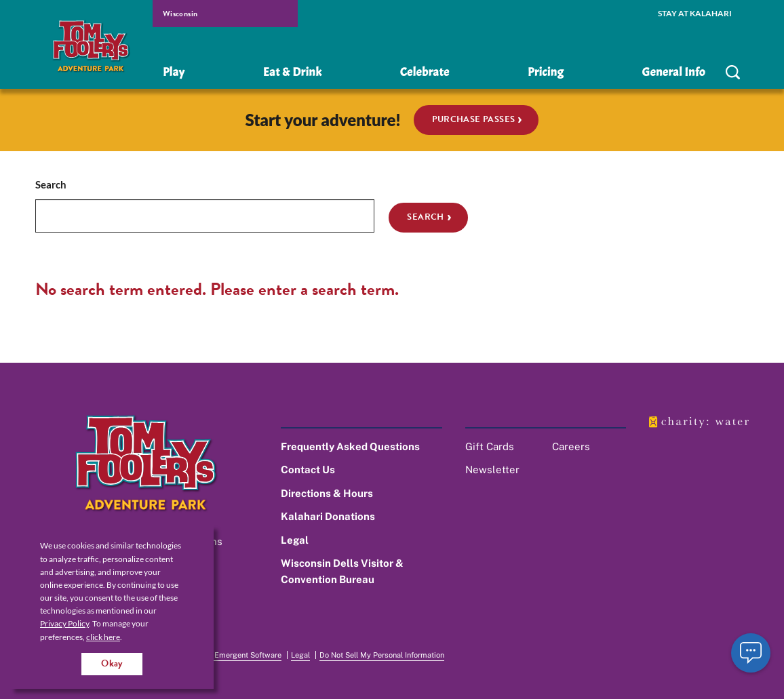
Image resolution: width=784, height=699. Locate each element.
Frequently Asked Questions (350, 446)
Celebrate (425, 72)
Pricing (546, 72)
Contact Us (308, 470)
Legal (295, 540)
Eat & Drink (292, 72)
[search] (732, 72)
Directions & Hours (327, 493)
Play (174, 72)
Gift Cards (490, 446)
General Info (674, 72)
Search (51, 184)
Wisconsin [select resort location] (180, 14)
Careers (571, 446)
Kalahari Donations (328, 516)
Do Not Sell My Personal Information (382, 655)
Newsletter (492, 470)
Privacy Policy (64, 623)
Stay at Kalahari (695, 13)
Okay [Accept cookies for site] (112, 663)
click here (103, 637)
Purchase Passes (474, 119)
